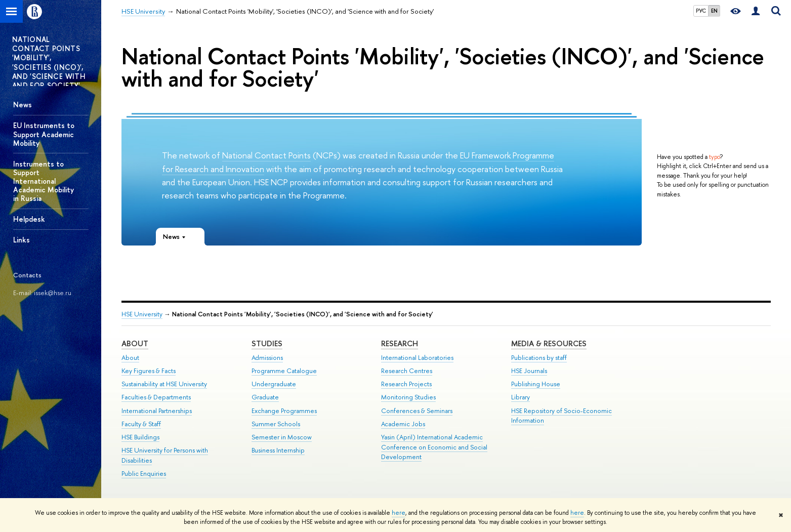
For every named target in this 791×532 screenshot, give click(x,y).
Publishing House (536, 384)
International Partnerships (157, 411)
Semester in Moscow (282, 437)
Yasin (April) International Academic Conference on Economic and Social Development (434, 447)
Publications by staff (539, 358)
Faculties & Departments (156, 397)
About (135, 343)
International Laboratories (417, 358)
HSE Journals (529, 371)
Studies (267, 343)
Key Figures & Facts (149, 371)
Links (22, 240)
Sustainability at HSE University (164, 384)
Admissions (267, 358)
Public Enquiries (144, 474)
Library (521, 397)
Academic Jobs (403, 424)
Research (400, 343)
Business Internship (278, 450)
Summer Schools (276, 424)
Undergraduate (274, 384)
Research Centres (407, 371)
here (399, 513)
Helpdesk (29, 219)
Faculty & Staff (141, 424)
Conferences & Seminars (417, 411)
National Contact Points (266, 155)
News (23, 105)
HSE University (142, 314)
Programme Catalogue (284, 371)
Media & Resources (549, 343)
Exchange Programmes (284, 411)
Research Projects (406, 384)
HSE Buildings (140, 437)
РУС (701, 11)
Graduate (265, 397)
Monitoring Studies (408, 397)
